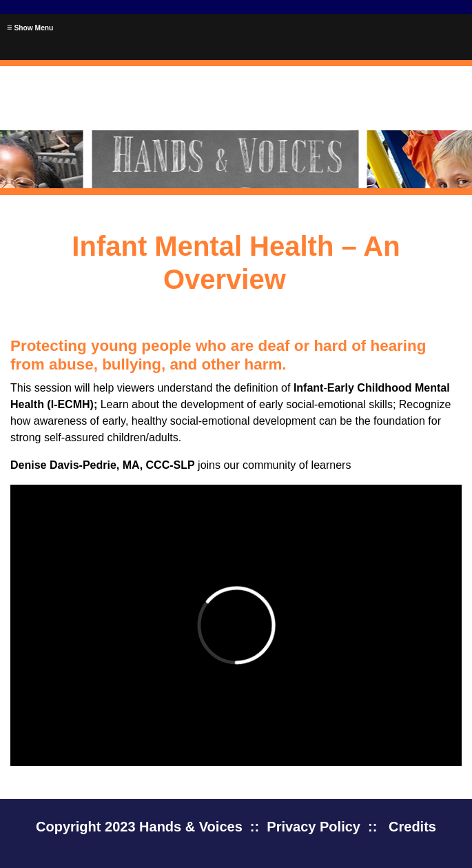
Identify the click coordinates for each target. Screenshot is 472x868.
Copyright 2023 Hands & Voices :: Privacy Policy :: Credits (236, 827)
